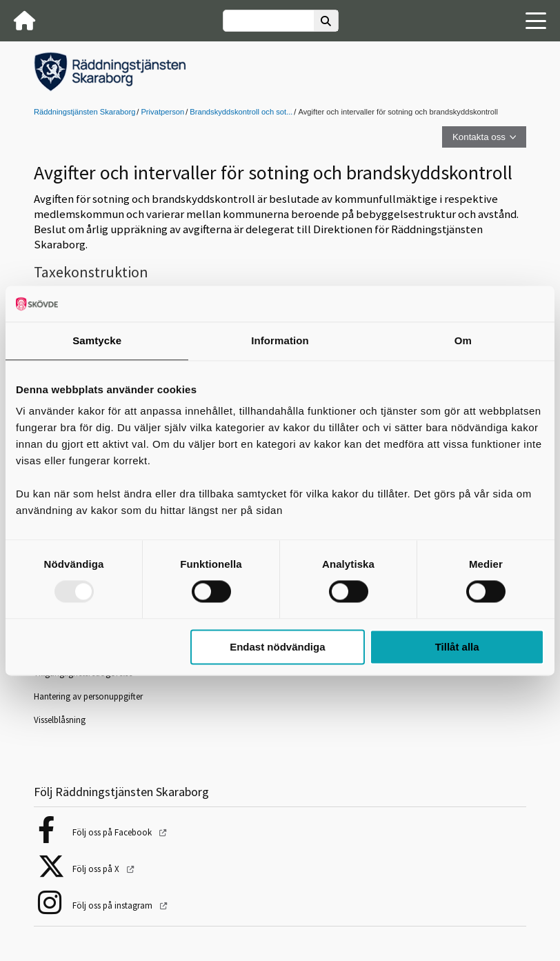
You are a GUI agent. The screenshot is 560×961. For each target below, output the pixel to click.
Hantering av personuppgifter (88, 696)
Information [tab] (280, 340)
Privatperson (162, 112)
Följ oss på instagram (113, 905)
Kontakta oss (479, 137)
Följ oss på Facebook (113, 832)
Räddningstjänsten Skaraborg (84, 112)
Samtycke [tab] (97, 340)
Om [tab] (463, 340)
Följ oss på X (97, 869)
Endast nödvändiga (277, 647)
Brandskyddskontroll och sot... (241, 112)
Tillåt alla (457, 647)
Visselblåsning (60, 720)
